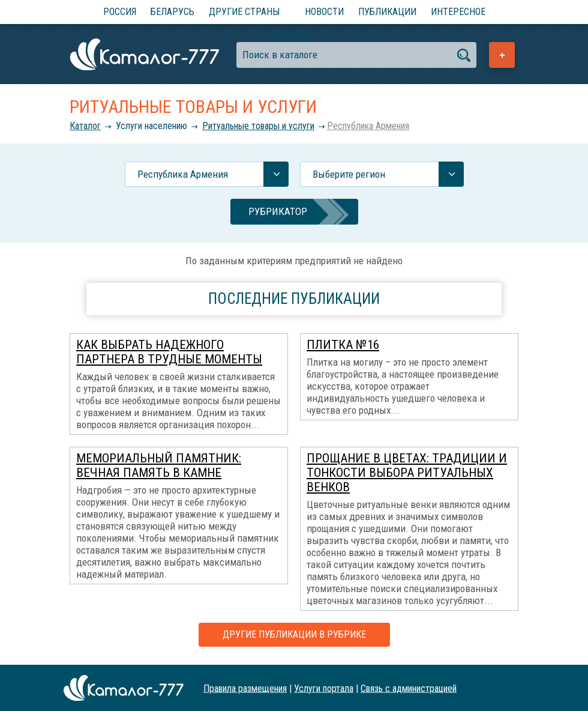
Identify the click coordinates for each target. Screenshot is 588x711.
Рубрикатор (278, 211)
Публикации (387, 12)
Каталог (85, 126)
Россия (120, 12)
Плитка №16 (343, 345)
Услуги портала (324, 688)
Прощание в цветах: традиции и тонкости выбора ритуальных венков (407, 473)
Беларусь (172, 12)
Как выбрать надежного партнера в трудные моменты (169, 352)
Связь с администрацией (409, 688)
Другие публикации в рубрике (294, 634)
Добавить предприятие (502, 55)
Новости (324, 12)
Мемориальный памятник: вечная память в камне (159, 465)
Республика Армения (368, 126)
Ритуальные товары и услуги (258, 126)
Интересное (458, 12)
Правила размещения (245, 688)
